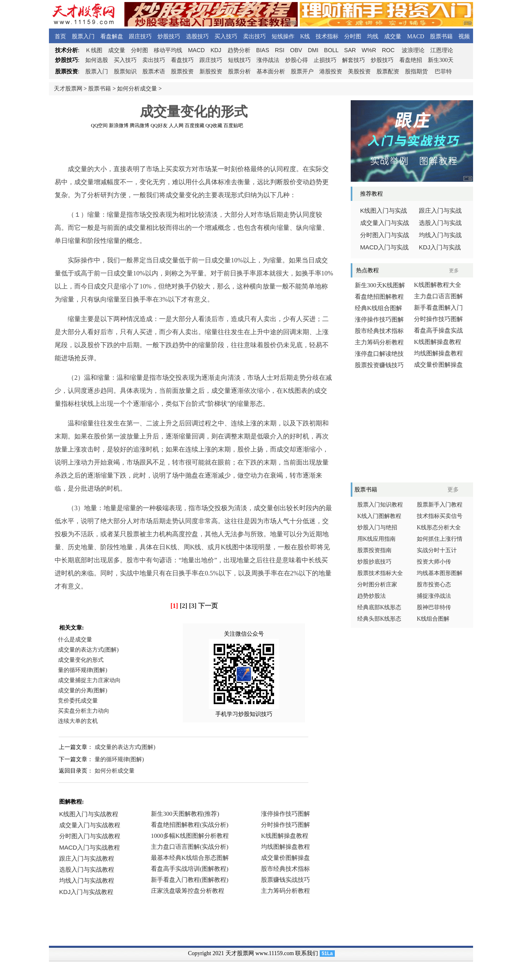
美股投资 (359, 72)
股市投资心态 (434, 585)
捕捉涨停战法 (434, 596)
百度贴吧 (233, 126)
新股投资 (211, 72)
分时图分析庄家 (377, 585)
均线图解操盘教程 (438, 353)
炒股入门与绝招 (377, 527)
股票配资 (388, 72)
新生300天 (441, 60)
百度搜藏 (195, 126)
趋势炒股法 (372, 596)
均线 (373, 36)
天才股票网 (68, 89)
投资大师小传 (434, 562)
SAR (350, 50)
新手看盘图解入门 (438, 308)
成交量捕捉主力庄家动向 (89, 680)
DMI (313, 50)
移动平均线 (168, 50)
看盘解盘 (112, 36)
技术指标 (327, 36)
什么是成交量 (75, 640)
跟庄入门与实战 (440, 211)
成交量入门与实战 (385, 223)
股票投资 (182, 72)
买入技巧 (226, 36)
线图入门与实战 (384, 211)
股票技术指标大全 (380, 573)
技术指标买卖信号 (440, 516)
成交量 (393, 36)
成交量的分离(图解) (83, 690)
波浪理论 (413, 50)
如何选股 (97, 60)
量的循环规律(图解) (83, 670)
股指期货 (416, 72)
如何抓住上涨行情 (440, 539)
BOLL (331, 50)
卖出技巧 (254, 36)
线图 (94, 50)
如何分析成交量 (137, 89)
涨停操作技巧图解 (379, 319)
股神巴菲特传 (434, 607)
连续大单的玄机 (78, 721)
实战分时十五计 (437, 550)
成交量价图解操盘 (438, 365)
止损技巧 (325, 60)
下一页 (208, 606)
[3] (193, 606)
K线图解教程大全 (438, 285)
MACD (416, 36)
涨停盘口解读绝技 (379, 354)
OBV (296, 50)
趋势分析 (239, 50)
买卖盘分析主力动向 (84, 711)
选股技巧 (197, 36)
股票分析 (239, 72)
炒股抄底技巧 (374, 562)
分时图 (353, 36)
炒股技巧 (169, 36)
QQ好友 (159, 126)
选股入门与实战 (440, 223)
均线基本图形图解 (440, 573)
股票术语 (154, 72)
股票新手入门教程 (440, 505)
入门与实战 (384, 247)
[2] (184, 606)
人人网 (176, 126)
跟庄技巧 (140, 36)
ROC (388, 50)
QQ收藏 (214, 126)
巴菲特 (443, 72)
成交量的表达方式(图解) (88, 650)
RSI (280, 50)
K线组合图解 (433, 619)
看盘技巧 (182, 60)
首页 (60, 36)
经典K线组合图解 (378, 308)
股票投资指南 (374, 550)
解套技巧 (354, 60)
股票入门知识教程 (380, 505)
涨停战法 (268, 60)
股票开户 (302, 72)
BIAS (263, 50)
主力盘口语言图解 (438, 296)
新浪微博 (119, 126)
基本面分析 (271, 72)
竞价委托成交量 (78, 701)
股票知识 (125, 72)
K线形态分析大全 (439, 527)
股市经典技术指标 (379, 331)
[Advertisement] (194, 146)
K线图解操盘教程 (438, 342)
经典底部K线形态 (379, 607)
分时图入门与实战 (385, 235)
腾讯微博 (139, 126)
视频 (464, 36)
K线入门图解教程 (379, 516)
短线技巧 (239, 60)
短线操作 (283, 36)
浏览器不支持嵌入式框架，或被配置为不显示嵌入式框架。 (192, 858)
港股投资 (331, 72)
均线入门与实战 (440, 235)
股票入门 (83, 36)
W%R (369, 50)
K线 (305, 36)
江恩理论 (442, 50)
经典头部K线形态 (379, 619)
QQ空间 (99, 126)
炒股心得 (296, 60)
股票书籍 (441, 36)
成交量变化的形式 (81, 660)
